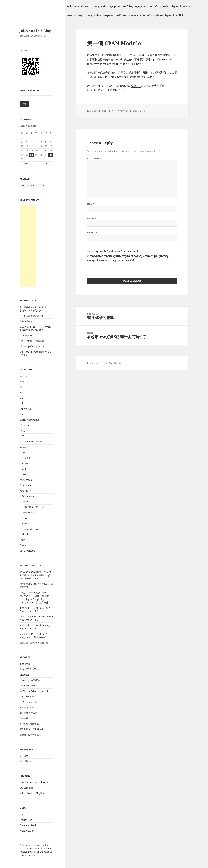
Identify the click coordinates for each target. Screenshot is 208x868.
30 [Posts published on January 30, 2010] (51, 155)
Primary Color (27, 707)
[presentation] (108, 268)
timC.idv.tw (25, 761)
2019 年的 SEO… (28, 336)
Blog (22, 382)
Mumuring (25, 425)
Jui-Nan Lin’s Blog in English (34, 691)
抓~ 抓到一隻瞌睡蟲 (29, 724)
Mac (22, 414)
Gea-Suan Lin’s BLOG (30, 686)
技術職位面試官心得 (39, 643)
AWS (24, 453)
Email (92, 218)
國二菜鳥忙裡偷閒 (28, 713)
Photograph (26, 480)
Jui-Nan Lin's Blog (36, 31)
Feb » (47, 164)
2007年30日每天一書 (34, 507)
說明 (147, 59)
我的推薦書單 (26, 321)
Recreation (25, 491)
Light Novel (28, 513)
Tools (22, 540)
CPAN (91, 55)
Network (24, 447)
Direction (24, 675)
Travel (23, 545)
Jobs (22, 393)
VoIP (24, 469)
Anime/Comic (29, 496)
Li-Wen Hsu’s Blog (29, 702)
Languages (25, 409)
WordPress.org (27, 831)
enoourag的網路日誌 (30, 680)
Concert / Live (31, 529)
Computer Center (33, 442)
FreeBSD (26, 458)
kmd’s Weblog (27, 697)
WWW (25, 474)
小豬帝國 (24, 718)
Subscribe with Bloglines (32, 793)
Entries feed (26, 820)
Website (92, 233)
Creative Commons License (34, 782)
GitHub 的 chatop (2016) (32, 346)
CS (23, 436)
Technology (26, 534)
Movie (25, 518)
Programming (27, 485)
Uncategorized (27, 551)
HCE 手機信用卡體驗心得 (32, 341)
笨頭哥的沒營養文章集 (30, 735)
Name (92, 204)
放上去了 (136, 86)
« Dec (26, 164)
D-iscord (24, 756)
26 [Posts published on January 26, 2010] (32, 155)
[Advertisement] (28, 246)
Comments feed (28, 825)
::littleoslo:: (25, 664)
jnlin (22, 608)
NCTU (22, 431)
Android (24, 376)
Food (22, 387)
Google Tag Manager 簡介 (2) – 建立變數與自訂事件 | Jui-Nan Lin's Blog (35, 596)
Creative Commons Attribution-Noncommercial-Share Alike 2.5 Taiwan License (36, 852)
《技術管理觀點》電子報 (32, 316)
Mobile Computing (29, 420)
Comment (94, 159)
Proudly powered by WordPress (104, 363)
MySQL (25, 463)
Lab (22, 403)
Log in (23, 814)
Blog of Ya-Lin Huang (30, 669)
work (27, 845)
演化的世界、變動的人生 (32, 729)
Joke (22, 398)
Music (25, 523)
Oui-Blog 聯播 (26, 788)
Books (25, 502)
